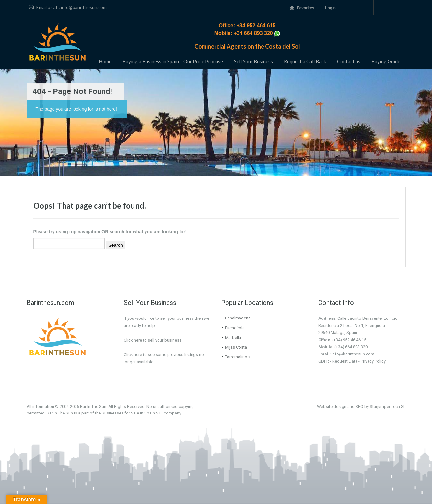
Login (330, 8)
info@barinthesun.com (84, 7)
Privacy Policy (373, 361)
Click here (133, 355)
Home (105, 61)
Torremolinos (237, 357)
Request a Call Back (305, 61)
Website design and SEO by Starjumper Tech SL (361, 407)
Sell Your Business (253, 61)
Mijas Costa (236, 347)
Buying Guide (386, 61)
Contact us (349, 61)
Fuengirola (235, 328)
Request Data (345, 361)
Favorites (302, 8)
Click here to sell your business (153, 340)
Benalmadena (238, 318)
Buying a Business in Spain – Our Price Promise (173, 61)
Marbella (233, 337)
